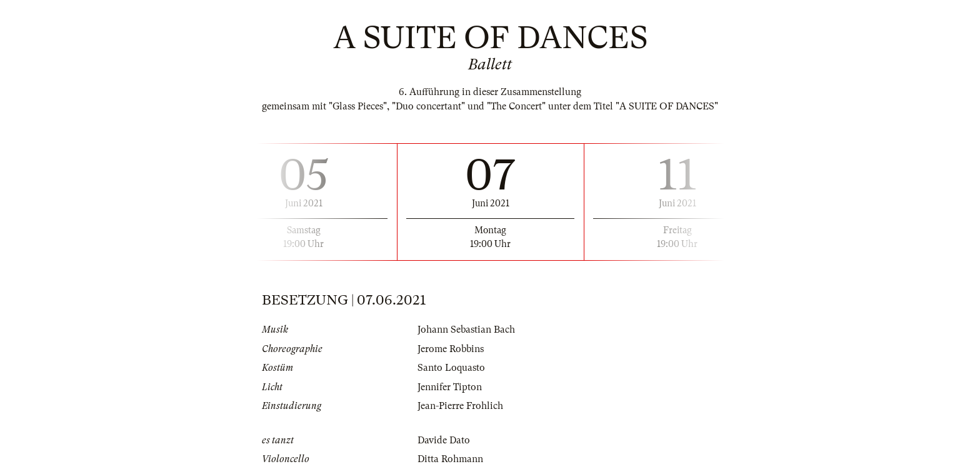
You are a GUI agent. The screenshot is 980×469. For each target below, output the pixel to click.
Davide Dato (444, 440)
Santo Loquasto (451, 368)
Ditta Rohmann (450, 459)
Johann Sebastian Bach (466, 330)
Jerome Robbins (451, 349)
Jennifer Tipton (450, 387)
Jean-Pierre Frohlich (460, 406)
